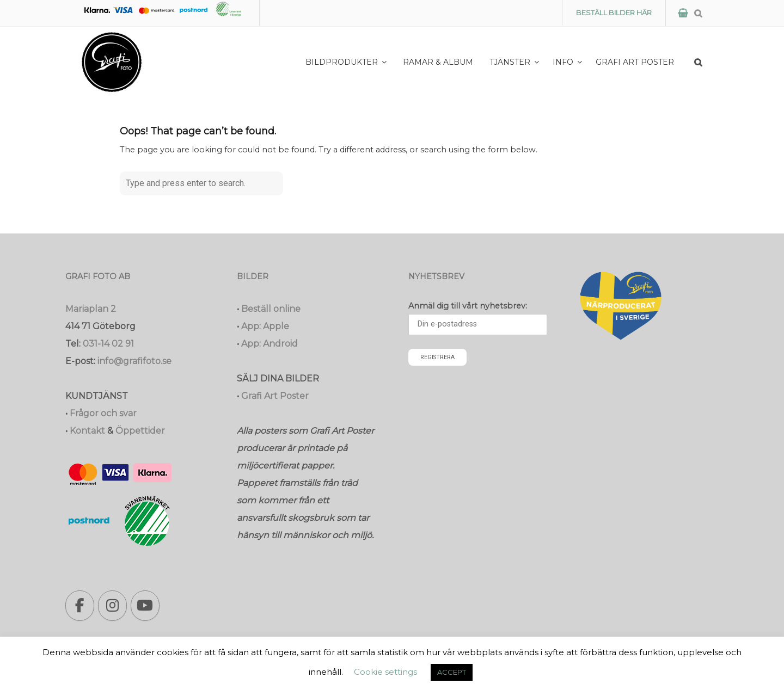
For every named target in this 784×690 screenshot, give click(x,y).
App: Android (269, 344)
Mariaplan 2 (91, 309)
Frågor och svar (103, 413)
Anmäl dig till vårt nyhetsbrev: (468, 306)
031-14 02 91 (108, 344)
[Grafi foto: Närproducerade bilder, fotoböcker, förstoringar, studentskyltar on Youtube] (145, 606)
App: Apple (265, 326)
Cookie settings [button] (385, 672)
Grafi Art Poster (275, 396)
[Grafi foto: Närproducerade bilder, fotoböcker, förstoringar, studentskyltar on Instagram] (112, 606)
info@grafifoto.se (134, 361)
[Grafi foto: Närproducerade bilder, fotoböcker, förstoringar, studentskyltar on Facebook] (80, 606)
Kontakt (87, 431)
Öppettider (140, 431)
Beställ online (271, 309)
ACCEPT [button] (452, 672)
